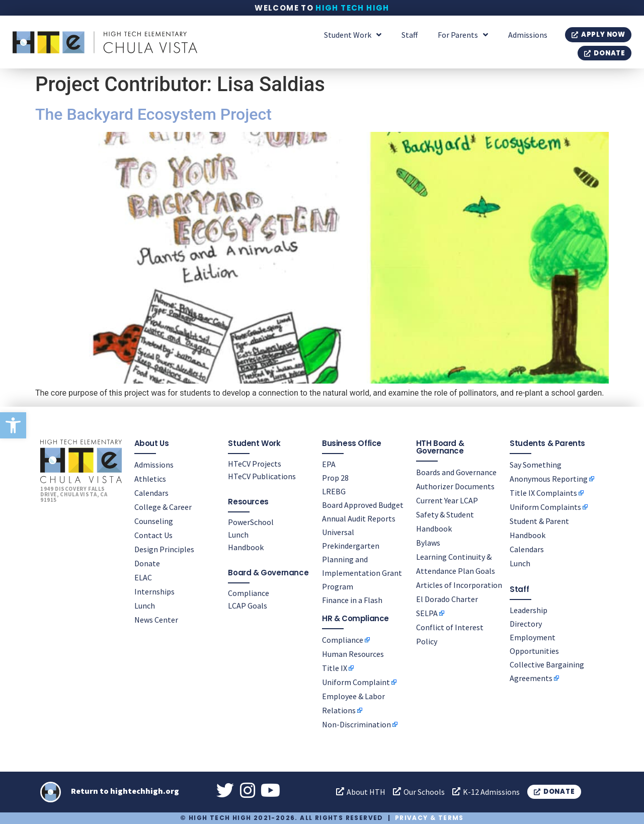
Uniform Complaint (356, 682)
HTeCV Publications (262, 476)
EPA (329, 464)
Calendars (151, 493)
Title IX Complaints (543, 493)
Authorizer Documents (455, 486)
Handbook (246, 547)
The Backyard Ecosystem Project (153, 114)
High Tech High (352, 8)
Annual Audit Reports (359, 518)
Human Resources (353, 653)
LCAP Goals (248, 606)
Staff (410, 35)
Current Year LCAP (447, 500)
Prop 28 (335, 478)
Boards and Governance (456, 472)
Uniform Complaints (545, 507)
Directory (526, 624)
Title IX (335, 667)
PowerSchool (251, 522)
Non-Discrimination (356, 724)
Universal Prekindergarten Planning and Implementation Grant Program (362, 559)
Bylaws (428, 543)
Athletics (150, 479)
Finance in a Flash (352, 600)
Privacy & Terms (429, 818)
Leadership (529, 610)
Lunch (145, 606)
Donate (147, 563)
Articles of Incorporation (459, 585)
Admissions (528, 35)
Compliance (249, 593)
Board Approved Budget (363, 505)
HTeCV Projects (255, 464)
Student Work (353, 35)
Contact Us (153, 535)
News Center (156, 620)
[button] (13, 425)
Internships (154, 591)
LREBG (334, 491)
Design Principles (164, 549)
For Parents (463, 35)
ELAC (143, 577)
